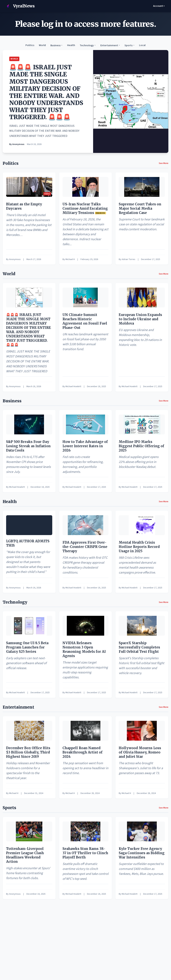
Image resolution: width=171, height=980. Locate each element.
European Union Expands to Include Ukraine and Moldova (140, 319)
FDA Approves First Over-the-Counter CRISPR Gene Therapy (85, 547)
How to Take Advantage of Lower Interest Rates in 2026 (85, 446)
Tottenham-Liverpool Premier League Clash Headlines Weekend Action (25, 855)
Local (142, 45)
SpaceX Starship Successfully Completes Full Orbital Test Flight (139, 647)
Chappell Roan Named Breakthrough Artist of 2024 (83, 752)
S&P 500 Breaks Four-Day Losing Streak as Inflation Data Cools (28, 446)
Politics (30, 45)
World (42, 45)
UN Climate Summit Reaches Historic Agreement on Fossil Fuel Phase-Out (85, 321)
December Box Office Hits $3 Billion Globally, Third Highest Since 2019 (28, 752)
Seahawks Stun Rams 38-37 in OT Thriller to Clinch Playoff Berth (85, 853)
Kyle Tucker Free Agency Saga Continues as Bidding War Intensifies (142, 853)
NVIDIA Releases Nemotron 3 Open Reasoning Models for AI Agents (84, 649)
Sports (129, 45)
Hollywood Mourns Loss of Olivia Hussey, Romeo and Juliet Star (140, 752)
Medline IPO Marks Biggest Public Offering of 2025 (141, 446)
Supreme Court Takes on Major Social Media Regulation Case (140, 208)
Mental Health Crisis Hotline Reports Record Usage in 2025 (139, 547)
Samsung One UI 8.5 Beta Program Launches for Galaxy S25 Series (27, 647)
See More (164, 163)
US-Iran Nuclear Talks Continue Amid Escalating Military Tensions (85, 208)
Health (71, 45)
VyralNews (19, 6)
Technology (88, 45)
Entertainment (110, 45)
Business (56, 45)
